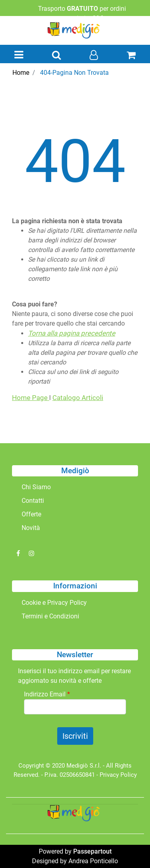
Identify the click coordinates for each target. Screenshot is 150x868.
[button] (75, 736)
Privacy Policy (118, 775)
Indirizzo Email (47, 694)
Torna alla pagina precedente (72, 333)
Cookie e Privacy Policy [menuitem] (54, 603)
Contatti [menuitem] (33, 501)
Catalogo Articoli (78, 398)
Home (21, 73)
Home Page (31, 398)
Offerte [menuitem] (31, 514)
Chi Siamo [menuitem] (36, 487)
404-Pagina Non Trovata (74, 73)
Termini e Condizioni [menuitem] (50, 616)
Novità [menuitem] (31, 528)
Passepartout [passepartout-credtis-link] (92, 851)
